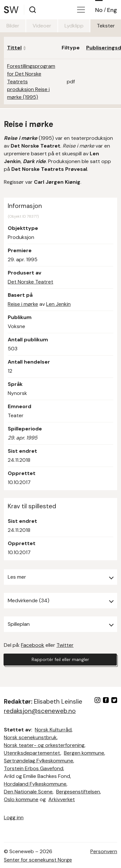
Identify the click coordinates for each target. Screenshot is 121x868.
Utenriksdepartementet (32, 753)
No (99, 10)
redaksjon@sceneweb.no (40, 711)
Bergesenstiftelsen (78, 792)
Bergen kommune (84, 753)
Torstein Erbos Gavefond (34, 768)
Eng (112, 10)
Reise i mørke (23, 304)
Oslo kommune (21, 799)
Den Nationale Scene (28, 792)
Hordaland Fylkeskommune (35, 784)
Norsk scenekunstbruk (30, 737)
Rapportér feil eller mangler (60, 659)
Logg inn (14, 817)
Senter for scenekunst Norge (38, 860)
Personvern (104, 851)
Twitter (65, 645)
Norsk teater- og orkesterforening (44, 745)
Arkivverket (62, 799)
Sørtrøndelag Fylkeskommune (39, 761)
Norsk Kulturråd (53, 730)
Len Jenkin (58, 304)
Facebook (33, 645)
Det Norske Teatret (30, 282)
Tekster (106, 26)
